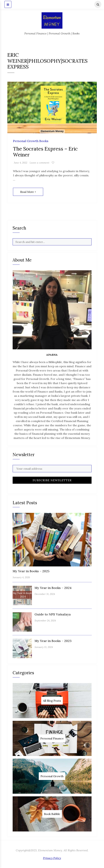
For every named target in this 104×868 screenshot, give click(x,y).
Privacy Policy (52, 858)
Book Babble (52, 814)
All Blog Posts (52, 701)
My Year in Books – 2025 (31, 571)
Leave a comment (39, 163)
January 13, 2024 (44, 647)
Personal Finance (52, 738)
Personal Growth (52, 776)
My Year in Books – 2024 (53, 588)
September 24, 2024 (45, 621)
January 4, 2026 (21, 577)
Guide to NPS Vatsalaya (53, 614)
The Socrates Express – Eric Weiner (45, 152)
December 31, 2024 (45, 594)
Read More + (28, 192)
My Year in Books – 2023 (53, 641)
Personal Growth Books (31, 141)
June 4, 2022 (21, 163)
